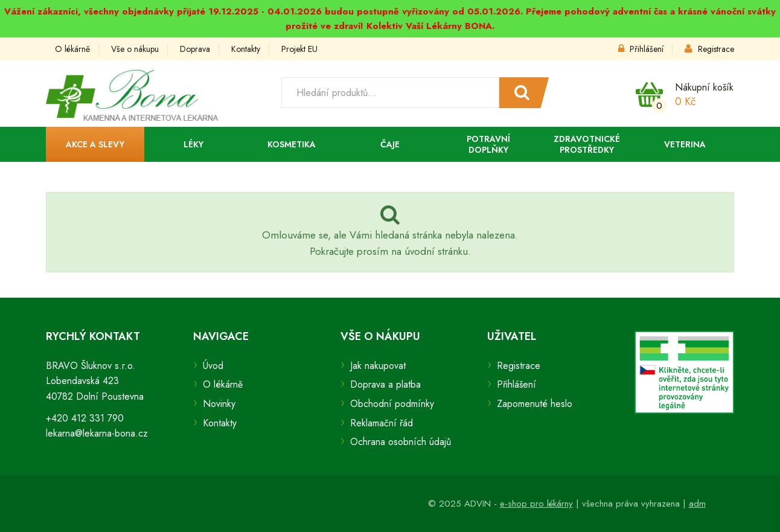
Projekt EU (299, 49)
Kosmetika (292, 144)
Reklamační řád (382, 423)
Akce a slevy (95, 144)
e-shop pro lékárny (536, 504)
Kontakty (246, 49)
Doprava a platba (385, 384)
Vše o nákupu (135, 49)
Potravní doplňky (488, 144)
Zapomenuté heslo (535, 404)
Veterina (685, 144)
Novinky (219, 404)
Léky (193, 144)
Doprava (195, 49)
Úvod (213, 366)
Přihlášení (641, 49)
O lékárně (72, 49)
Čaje (390, 144)
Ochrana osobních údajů (401, 442)
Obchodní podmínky (392, 404)
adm (697, 504)
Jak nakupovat (378, 366)
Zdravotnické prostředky (587, 144)
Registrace (709, 49)
